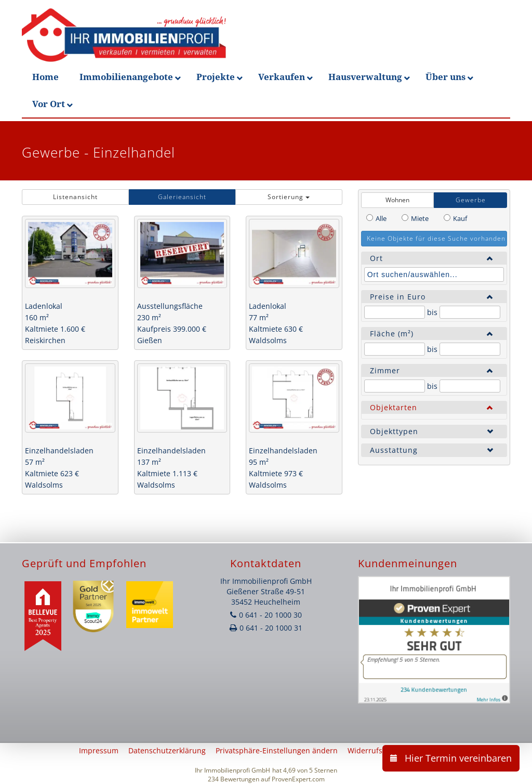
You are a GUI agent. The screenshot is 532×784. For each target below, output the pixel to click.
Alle (381, 218)
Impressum (99, 750)
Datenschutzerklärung (167, 750)
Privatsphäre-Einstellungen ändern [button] (277, 750)
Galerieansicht (182, 197)
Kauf (460, 218)
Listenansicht (75, 197)
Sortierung (289, 197)
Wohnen (397, 200)
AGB (511, 750)
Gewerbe (471, 200)
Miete (420, 218)
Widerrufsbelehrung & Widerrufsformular (421, 750)
